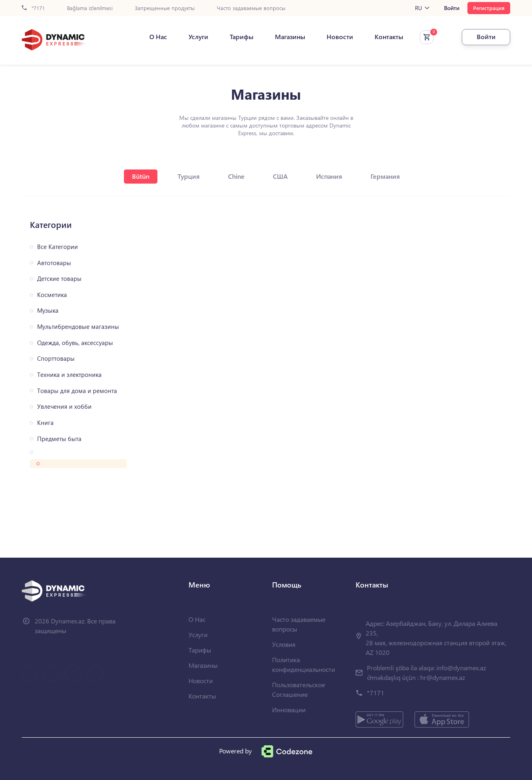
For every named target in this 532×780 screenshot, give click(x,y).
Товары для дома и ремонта (77, 391)
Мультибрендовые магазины (78, 327)
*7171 (33, 8)
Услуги (198, 37)
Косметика (52, 295)
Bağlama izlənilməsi (90, 8)
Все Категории (58, 247)
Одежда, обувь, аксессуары (75, 343)
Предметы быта (59, 439)
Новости (340, 37)
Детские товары (59, 279)
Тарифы (242, 37)
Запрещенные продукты (165, 8)
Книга (45, 423)
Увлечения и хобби (64, 407)
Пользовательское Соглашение (298, 689)
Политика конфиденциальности (304, 664)
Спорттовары (56, 359)
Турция (189, 176)
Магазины (290, 37)
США (280, 176)
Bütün (141, 176)
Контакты (389, 37)
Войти (452, 8)
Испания (329, 176)
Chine (236, 176)
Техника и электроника (69, 375)
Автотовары (54, 263)
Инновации (289, 710)
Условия (284, 644)
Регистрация (489, 8)
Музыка (48, 311)
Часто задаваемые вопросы (251, 8)
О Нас (158, 37)
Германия (385, 176)
